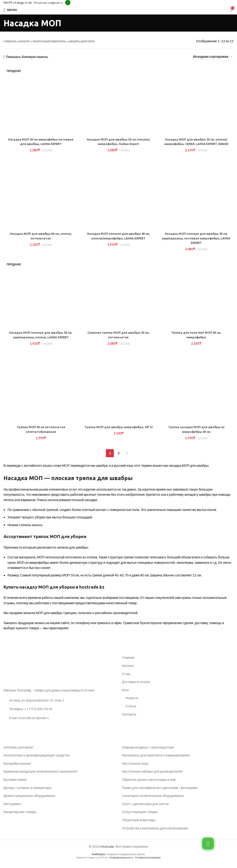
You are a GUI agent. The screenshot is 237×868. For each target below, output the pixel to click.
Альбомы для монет (19, 752)
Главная (10, 41)
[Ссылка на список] (59, 714)
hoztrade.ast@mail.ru (48, 3)
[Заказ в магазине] (213, 57)
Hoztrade (107, 851)
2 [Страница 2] (118, 458)
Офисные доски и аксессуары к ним (149, 784)
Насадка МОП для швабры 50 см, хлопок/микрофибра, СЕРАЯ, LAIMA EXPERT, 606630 (197, 144)
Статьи (131, 711)
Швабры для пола (82, 41)
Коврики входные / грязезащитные (148, 752)
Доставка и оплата (136, 686)
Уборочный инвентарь (49, 41)
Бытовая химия (15, 784)
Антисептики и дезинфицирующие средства (37, 760)
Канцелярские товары (20, 816)
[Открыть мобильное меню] (10, 10)
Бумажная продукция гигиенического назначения (40, 776)
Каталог (24, 41)
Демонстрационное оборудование (29, 800)
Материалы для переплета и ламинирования (156, 760)
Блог (126, 694)
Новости (132, 703)
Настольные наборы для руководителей (152, 776)
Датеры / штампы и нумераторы (27, 792)
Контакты (129, 719)
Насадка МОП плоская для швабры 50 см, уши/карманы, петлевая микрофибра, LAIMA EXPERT (197, 243)
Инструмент (13, 808)
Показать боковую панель (27, 57)
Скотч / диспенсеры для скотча (145, 808)
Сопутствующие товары (140, 816)
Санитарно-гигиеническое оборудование (153, 800)
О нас (126, 678)
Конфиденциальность (121, 862)
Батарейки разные (17, 768)
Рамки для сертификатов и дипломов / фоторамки (160, 792)
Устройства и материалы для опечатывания (155, 833)
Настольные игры (135, 768)
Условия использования (148, 862)
